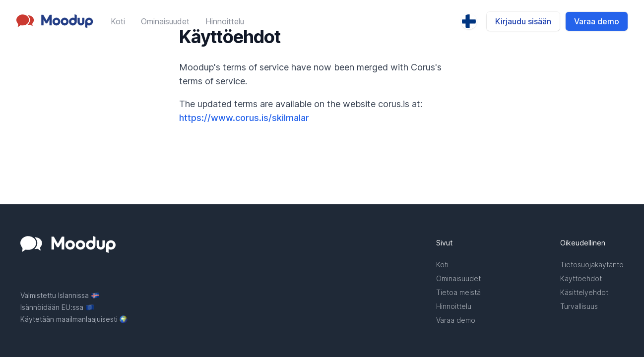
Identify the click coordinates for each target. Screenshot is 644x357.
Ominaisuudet (165, 21)
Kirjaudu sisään (523, 21)
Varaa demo (597, 21)
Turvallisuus (579, 306)
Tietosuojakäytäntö (592, 265)
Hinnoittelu (225, 21)
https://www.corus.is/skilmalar (244, 118)
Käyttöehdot (581, 278)
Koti (118, 21)
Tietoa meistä (458, 292)
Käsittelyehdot (584, 292)
